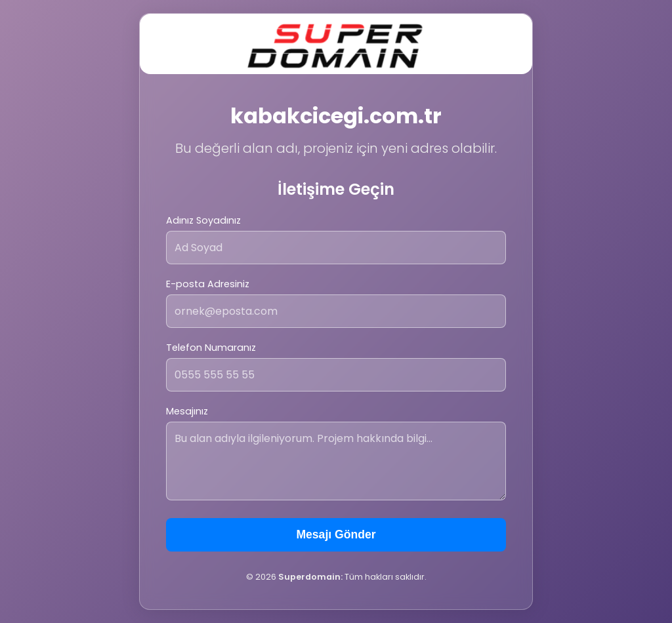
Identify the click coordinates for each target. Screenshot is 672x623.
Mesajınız (187, 411)
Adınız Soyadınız (203, 220)
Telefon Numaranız (211, 348)
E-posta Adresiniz (208, 284)
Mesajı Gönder (336, 534)
